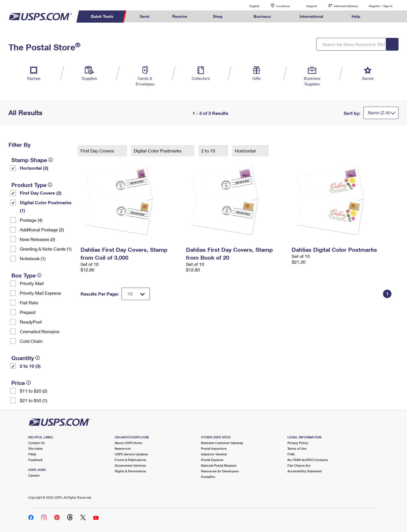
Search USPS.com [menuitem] (383, 17)
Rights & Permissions (130, 471)
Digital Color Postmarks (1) (46, 206)
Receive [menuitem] (180, 16)
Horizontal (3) (34, 168)
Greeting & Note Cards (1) (46, 249)
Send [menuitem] (144, 16)
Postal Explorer (212, 460)
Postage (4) (31, 220)
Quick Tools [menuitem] (102, 16)
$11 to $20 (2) (33, 391)
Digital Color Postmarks (158, 151)
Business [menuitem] (262, 16)
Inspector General (214, 454)
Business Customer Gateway (222, 443)
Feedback (35, 460)
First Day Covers (98, 151)
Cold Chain (31, 341)
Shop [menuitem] (218, 16)
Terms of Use (297, 448)
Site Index (35, 448)
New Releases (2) (37, 239)
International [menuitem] (311, 16)
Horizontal (246, 151)
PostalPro (208, 477)
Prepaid (28, 312)
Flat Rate (29, 302)
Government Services (130, 465)
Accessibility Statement (305, 471)
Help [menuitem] (356, 16)
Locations (283, 6)
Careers (34, 475)
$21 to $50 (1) (33, 400)
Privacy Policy (298, 443)
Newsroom (123, 448)
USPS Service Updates (131, 454)
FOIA (291, 454)
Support (312, 6)
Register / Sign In (381, 6)
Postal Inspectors (214, 448)
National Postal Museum (219, 465)
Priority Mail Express (40, 293)
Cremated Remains (40, 331)
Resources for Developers (220, 471)
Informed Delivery (346, 6)
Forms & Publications (130, 460)
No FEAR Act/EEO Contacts (308, 460)
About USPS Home (128, 443)
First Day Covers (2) (41, 193)
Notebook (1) (33, 258)
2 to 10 (209, 151)
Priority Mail (32, 283)
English (249, 6)
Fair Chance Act (299, 465)
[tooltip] (51, 160)
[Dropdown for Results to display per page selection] (136, 294)
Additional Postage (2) (42, 230)
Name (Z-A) (379, 113)
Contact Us (36, 443)
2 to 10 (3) (30, 366)
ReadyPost (31, 322)
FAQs (32, 454)
